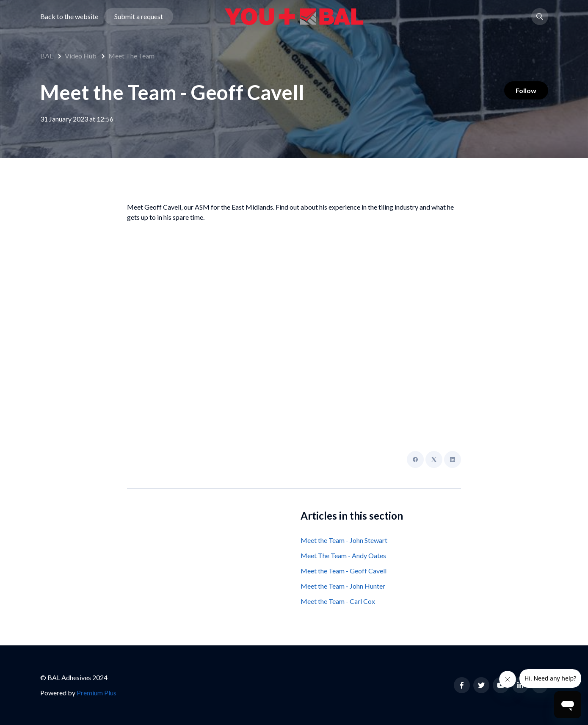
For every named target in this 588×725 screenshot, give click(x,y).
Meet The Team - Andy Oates (343, 555)
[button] (540, 19)
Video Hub (81, 56)
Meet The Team (131, 56)
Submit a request (139, 18)
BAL (47, 56)
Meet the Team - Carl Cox (338, 601)
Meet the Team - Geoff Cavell (344, 571)
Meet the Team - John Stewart (344, 540)
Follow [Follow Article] (524, 91)
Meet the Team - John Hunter (343, 586)
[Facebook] (415, 459)
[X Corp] (434, 459)
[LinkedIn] (453, 459)
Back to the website (69, 18)
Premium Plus (97, 693)
